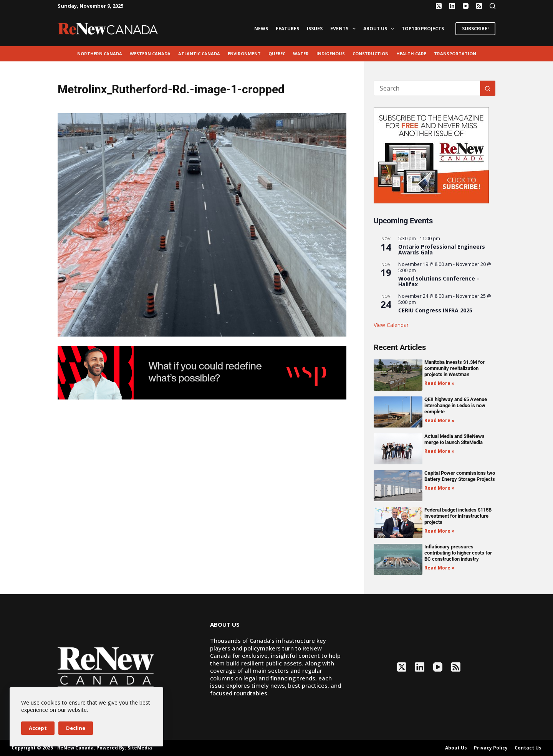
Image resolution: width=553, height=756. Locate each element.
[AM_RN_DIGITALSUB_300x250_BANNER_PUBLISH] (431, 155)
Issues (315, 29)
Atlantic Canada (199, 54)
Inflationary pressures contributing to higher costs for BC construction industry (458, 553)
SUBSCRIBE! (475, 29)
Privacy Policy (491, 748)
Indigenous (331, 54)
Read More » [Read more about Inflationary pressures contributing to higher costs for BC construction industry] (440, 568)
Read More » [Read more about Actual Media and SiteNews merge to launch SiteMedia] (440, 451)
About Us (380, 29)
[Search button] (488, 88)
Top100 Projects (423, 29)
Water (301, 54)
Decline (76, 728)
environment (244, 54)
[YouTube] (466, 6)
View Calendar (391, 325)
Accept (38, 728)
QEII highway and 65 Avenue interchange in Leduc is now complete (456, 405)
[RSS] (479, 6)
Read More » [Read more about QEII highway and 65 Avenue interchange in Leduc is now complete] (440, 420)
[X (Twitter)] (439, 6)
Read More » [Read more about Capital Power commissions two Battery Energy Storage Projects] (440, 488)
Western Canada (150, 54)
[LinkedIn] (452, 6)
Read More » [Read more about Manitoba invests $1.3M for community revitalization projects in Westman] (440, 383)
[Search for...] (427, 88)
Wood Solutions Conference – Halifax (439, 281)
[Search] (493, 6)
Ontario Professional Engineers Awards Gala (442, 249)
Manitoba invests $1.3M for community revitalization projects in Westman (454, 368)
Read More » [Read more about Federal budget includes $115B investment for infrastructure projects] (440, 531)
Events (344, 29)
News (261, 29)
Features (287, 29)
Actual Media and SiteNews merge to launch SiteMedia (454, 439)
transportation (455, 54)
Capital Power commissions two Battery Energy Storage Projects (460, 476)
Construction (371, 54)
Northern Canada (100, 54)
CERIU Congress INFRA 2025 (435, 310)
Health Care (411, 54)
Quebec (277, 54)
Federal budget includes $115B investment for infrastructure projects (458, 516)
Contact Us (528, 748)
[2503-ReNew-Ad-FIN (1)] (202, 372)
